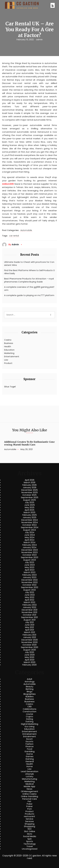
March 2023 (30, 572)
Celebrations (30, 709)
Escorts (29, 741)
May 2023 (29, 567)
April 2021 (30, 630)
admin (39, 40)
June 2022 (30, 595)
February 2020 (29, 665)
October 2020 (30, 645)
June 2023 (29, 565)
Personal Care (30, 799)
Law (6, 360)
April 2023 (30, 570)
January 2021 (30, 637)
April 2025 (29, 510)
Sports (30, 841)
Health (8, 346)
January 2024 (29, 547)
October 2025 (29, 495)
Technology (30, 844)
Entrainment (30, 736)
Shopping (29, 824)
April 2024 (29, 540)
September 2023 (29, 557)
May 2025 (30, 507)
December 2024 (29, 520)
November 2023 (29, 552)
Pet (29, 801)
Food (30, 749)
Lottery (30, 776)
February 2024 (30, 545)
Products (30, 814)
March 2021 (30, 632)
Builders (30, 697)
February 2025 (30, 515)
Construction (29, 712)
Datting (29, 722)
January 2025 (29, 517)
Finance (30, 746)
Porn (30, 809)
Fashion (29, 744)
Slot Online (30, 831)
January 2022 (29, 607)
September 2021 (29, 617)
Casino (8, 340)
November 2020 (29, 642)
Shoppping (29, 826)
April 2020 (30, 660)
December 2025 (29, 490)
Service (29, 819)
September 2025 (30, 497)
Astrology (30, 682)
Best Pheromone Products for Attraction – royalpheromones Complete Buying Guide (29, 280)
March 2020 (30, 662)
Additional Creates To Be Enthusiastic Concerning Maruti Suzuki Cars (29, 443)
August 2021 (30, 620)
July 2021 (29, 622)
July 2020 (29, 652)
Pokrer (29, 806)
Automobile (26, 230)
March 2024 (29, 542)
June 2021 (29, 625)
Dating (30, 719)
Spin (30, 839)
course (30, 714)
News (29, 789)
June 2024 (30, 535)
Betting (30, 689)
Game (30, 754)
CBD (30, 707)
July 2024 (30, 532)
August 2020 (30, 650)
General (30, 761)
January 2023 (30, 577)
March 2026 (30, 482)
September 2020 (29, 647)
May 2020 (29, 657)
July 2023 (29, 562)
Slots (30, 834)
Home (30, 766)
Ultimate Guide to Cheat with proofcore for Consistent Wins (29, 264)
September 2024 (30, 527)
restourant (29, 816)
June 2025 (30, 505)
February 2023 (29, 575)
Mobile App (29, 786)
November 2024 (30, 522)
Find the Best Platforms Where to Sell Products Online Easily (29, 272)
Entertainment (12, 356)
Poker (30, 804)
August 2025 (29, 500)
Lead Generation (30, 771)
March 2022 (29, 602)
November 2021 (29, 612)
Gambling (29, 751)
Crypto (29, 717)
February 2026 (29, 485)
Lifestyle (30, 774)
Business (9, 343)
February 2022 (30, 605)
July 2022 (30, 592)
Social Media (30, 836)
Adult (30, 679)
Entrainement (30, 734)
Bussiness (29, 702)
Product (8, 363)
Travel (30, 846)
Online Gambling (29, 796)
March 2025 (29, 512)
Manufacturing (29, 779)
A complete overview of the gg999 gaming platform (29, 289)
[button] (53, 5)
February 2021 (29, 635)
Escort (29, 739)
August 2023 (30, 560)
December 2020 (30, 640)
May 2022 (30, 597)
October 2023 (30, 555)
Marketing (9, 353)
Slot (30, 829)
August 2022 (29, 590)
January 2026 (30, 487)
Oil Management (29, 791)
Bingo (30, 692)
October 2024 (29, 525)
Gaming (30, 759)
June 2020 (29, 655)
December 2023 (30, 550)
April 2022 (29, 600)
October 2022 (29, 585)
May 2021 (29, 627)
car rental (14, 236)
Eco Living (30, 727)
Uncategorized (30, 849)
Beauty (30, 687)
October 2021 (30, 615)
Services (29, 821)
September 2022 (30, 587)
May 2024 (30, 537)
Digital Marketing (30, 724)
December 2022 (29, 580)
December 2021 (30, 610)
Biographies (30, 694)
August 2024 (29, 530)
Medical (30, 784)
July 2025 (30, 502)
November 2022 (30, 582)
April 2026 (30, 480)
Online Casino (29, 794)
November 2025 (30, 492)
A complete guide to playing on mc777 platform (29, 295)
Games (30, 756)
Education (9, 350)
